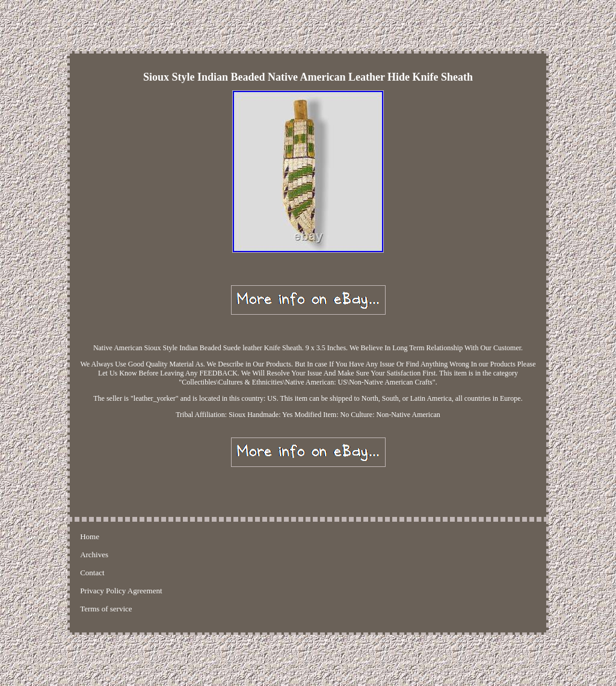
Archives (94, 555)
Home (90, 536)
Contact (92, 573)
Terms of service (106, 609)
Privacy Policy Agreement (121, 591)
